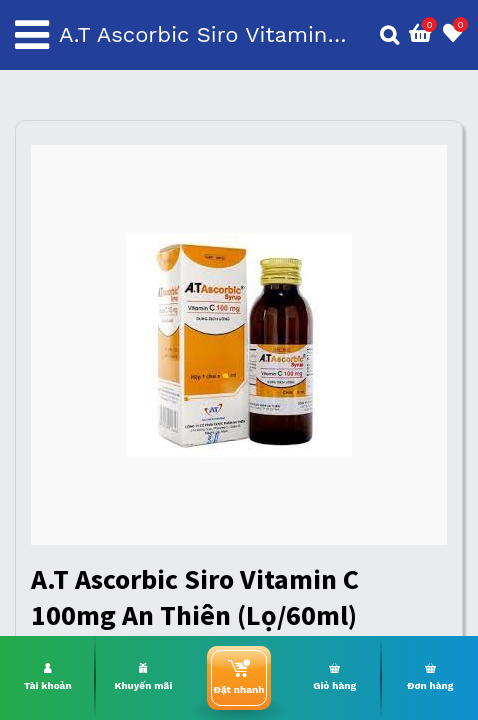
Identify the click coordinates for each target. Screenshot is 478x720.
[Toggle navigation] (32, 35)
